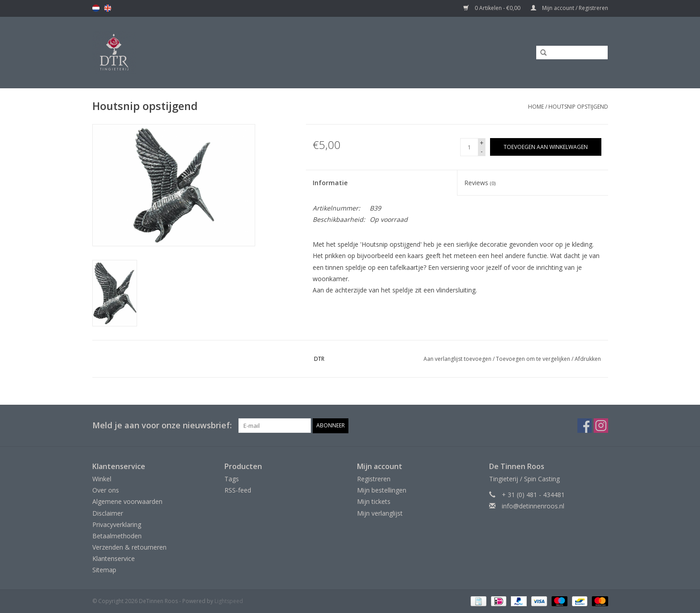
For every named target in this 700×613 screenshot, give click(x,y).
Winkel (102, 479)
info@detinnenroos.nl (533, 506)
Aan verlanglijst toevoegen (457, 359)
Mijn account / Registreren (569, 8)
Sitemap (104, 570)
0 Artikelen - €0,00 (493, 8)
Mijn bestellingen (382, 490)
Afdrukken (588, 359)
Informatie (330, 183)
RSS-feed (238, 490)
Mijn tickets (374, 501)
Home (536, 107)
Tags (232, 479)
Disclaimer (108, 513)
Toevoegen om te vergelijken (534, 359)
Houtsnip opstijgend (578, 107)
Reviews (480, 183)
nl (96, 8)
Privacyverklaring (117, 524)
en (108, 8)
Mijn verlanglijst (380, 513)
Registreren (374, 479)
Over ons (106, 490)
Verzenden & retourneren (129, 547)
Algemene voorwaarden (127, 501)
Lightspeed (229, 601)
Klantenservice (114, 558)
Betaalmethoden (117, 536)
